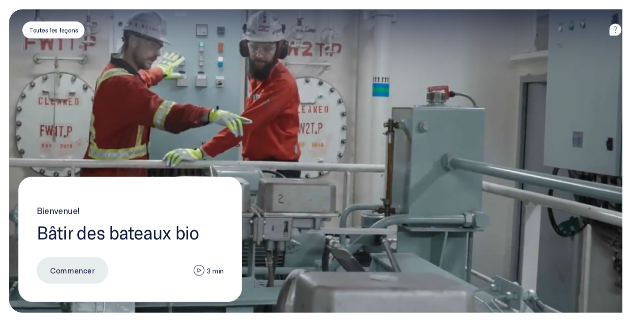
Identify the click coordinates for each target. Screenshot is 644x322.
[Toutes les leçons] (53, 30)
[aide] (615, 30)
